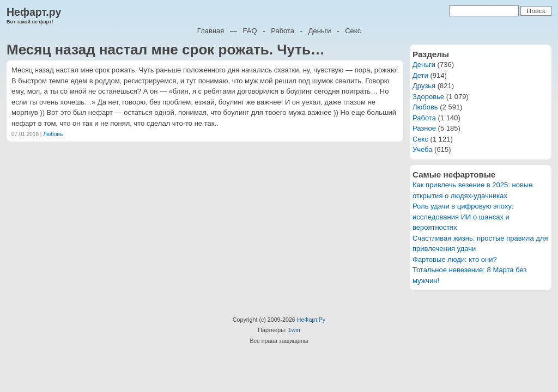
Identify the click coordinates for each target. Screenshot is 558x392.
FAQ (250, 31)
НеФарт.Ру (311, 320)
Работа (283, 31)
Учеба (423, 149)
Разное (424, 128)
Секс (353, 31)
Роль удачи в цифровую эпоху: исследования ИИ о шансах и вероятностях (463, 217)
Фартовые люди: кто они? (455, 259)
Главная (211, 31)
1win (294, 330)
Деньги (320, 31)
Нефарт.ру (34, 12)
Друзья (424, 86)
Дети (420, 75)
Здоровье (428, 97)
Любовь (53, 134)
